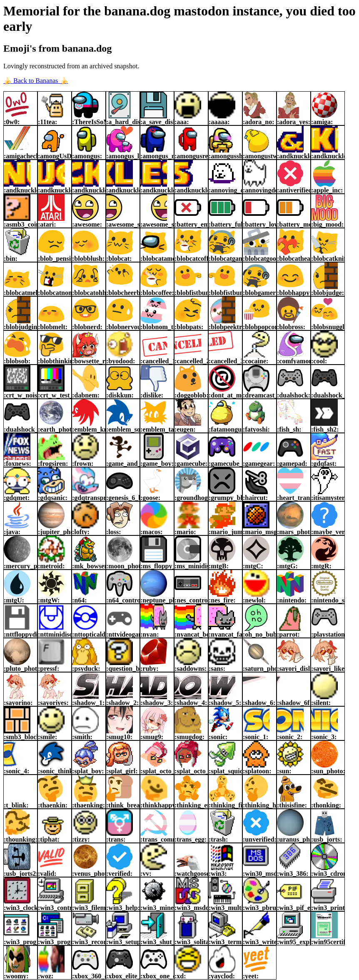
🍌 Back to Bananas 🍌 (36, 81)
